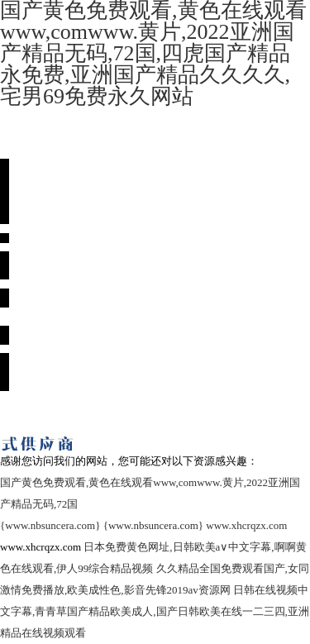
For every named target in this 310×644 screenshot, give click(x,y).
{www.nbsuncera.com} (50, 525)
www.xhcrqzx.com (246, 525)
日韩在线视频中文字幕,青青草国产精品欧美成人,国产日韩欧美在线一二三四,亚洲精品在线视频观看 (155, 611)
